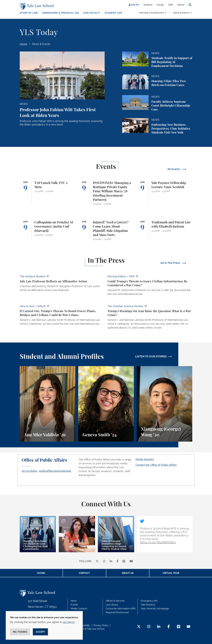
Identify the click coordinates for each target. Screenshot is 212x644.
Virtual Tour (171, 573)
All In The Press (171, 263)
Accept (40, 632)
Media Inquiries (145, 459)
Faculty (160, 5)
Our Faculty (92, 13)
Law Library (112, 605)
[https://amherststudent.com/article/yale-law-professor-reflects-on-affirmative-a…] (62, 284)
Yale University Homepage (155, 609)
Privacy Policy (101, 625)
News (74, 601)
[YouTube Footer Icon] (188, 627)
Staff (171, 5)
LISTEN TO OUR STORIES (151, 356)
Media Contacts (79, 609)
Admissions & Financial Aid (61, 13)
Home (23, 44)
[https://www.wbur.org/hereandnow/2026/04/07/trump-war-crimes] (62, 316)
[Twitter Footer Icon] (139, 627)
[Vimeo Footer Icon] (179, 627)
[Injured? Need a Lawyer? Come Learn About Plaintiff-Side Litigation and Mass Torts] (106, 231)
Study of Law (29, 13)
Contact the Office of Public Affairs (156, 465)
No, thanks (20, 632)
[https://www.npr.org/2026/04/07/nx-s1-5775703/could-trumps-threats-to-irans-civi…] (150, 286)
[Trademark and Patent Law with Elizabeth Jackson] (165, 231)
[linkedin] (111, 561)
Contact (84, 573)
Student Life (113, 13)
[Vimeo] (124, 561)
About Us (128, 573)
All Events (174, 169)
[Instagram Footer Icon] (149, 627)
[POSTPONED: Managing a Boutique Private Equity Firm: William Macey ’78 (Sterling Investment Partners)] (106, 193)
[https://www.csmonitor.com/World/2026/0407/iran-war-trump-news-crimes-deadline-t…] (150, 318)
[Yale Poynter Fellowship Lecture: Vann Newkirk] (165, 193)
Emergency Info (149, 601)
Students (148, 5)
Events (74, 605)
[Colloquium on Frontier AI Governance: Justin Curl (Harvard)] (48, 231)
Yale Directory (148, 605)
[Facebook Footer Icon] (169, 627)
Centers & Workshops (151, 13)
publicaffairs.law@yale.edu (55, 471)
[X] (97, 561)
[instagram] (104, 561)
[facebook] (118, 561)
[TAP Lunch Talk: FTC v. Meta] (48, 193)
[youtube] (131, 561)
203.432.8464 (29, 471)
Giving (41, 573)
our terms (69, 622)
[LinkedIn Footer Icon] (159, 627)
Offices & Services (115, 601)
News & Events (181, 13)
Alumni (181, 5)
